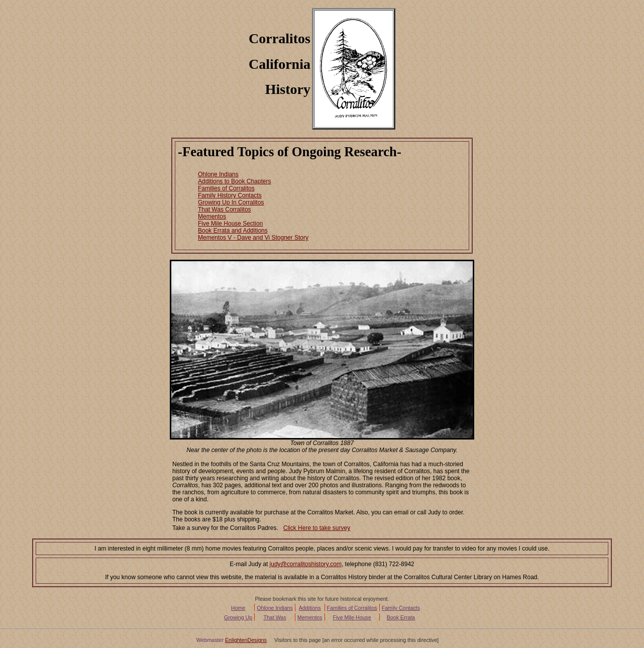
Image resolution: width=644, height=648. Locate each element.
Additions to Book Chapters (234, 181)
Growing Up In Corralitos (231, 202)
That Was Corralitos (225, 209)
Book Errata (401, 617)
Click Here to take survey (317, 528)
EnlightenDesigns (246, 640)
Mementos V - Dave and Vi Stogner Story (253, 238)
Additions (310, 608)
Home (238, 608)
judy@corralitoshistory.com (306, 564)
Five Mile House (352, 617)
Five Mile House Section (230, 224)
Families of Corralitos (226, 188)
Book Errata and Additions (233, 231)
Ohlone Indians (218, 174)
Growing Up (238, 617)
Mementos (212, 217)
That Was (275, 617)
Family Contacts (401, 608)
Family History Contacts (230, 195)
